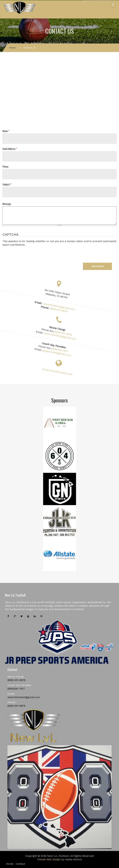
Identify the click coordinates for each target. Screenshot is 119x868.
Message (7, 204)
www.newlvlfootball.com (59, 372)
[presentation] (28, 253)
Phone (5, 167)
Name (6, 131)
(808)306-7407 (66, 349)
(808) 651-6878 (64, 310)
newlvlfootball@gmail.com (64, 306)
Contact (20, 864)
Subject (7, 184)
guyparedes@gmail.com (64, 353)
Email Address (10, 149)
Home (12, 48)
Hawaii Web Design (49, 859)
